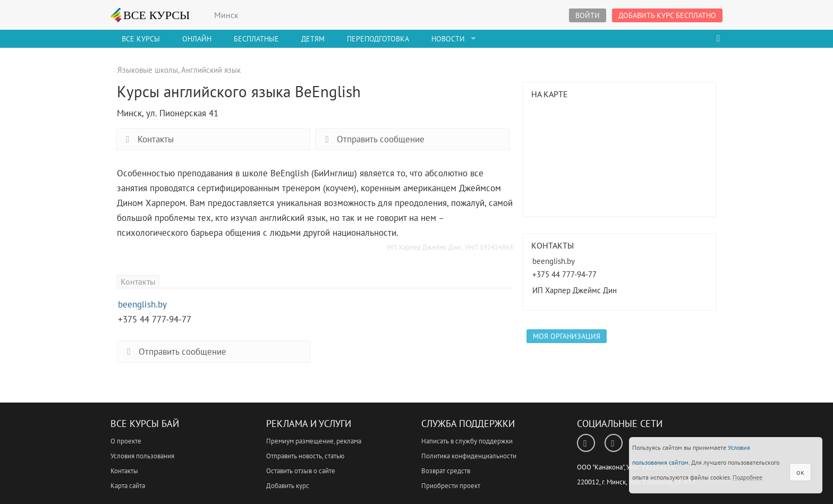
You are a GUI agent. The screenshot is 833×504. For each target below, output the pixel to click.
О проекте (126, 441)
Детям (313, 39)
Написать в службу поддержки (467, 441)
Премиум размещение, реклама (314, 441)
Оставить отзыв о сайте (301, 471)
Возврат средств (446, 471)
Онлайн (197, 39)
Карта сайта (128, 486)
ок (800, 472)
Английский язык (211, 70)
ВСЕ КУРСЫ (150, 15)
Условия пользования (142, 456)
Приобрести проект (451, 486)
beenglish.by (142, 304)
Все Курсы (141, 39)
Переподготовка (378, 39)
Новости (448, 39)
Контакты (148, 139)
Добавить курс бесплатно (667, 15)
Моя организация (567, 336)
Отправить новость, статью (305, 456)
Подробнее (747, 477)
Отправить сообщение (373, 139)
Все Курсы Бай (145, 424)
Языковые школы (148, 70)
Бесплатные (256, 39)
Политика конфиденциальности (469, 456)
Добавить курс (288, 486)
